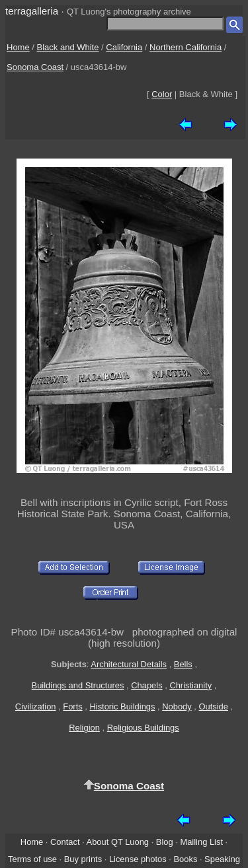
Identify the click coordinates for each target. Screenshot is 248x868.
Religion (84, 728)
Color (162, 94)
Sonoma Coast (35, 67)
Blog (165, 842)
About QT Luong (118, 842)
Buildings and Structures (78, 685)
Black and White (68, 47)
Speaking (222, 859)
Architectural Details (129, 664)
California (124, 47)
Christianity (190, 685)
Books (185, 859)
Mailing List (201, 842)
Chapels (146, 685)
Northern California (186, 47)
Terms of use (32, 859)
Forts (72, 706)
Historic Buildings (122, 706)
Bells (183, 664)
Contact (65, 842)
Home (18, 47)
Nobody (177, 706)
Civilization (36, 706)
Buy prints (83, 859)
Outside (213, 706)
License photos (138, 859)
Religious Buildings (143, 728)
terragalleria (32, 11)
